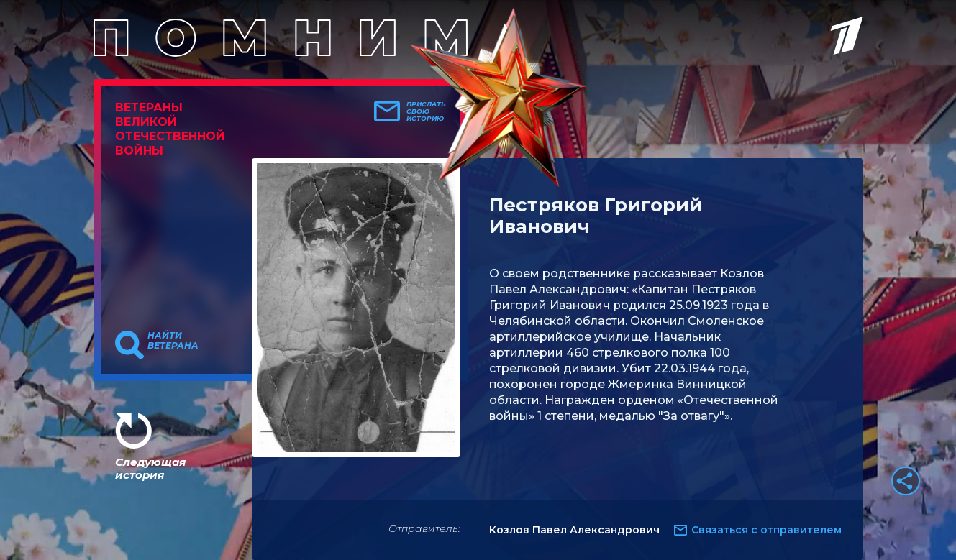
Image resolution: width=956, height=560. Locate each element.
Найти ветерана (173, 341)
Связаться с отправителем (766, 530)
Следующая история (150, 468)
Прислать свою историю (426, 111)
